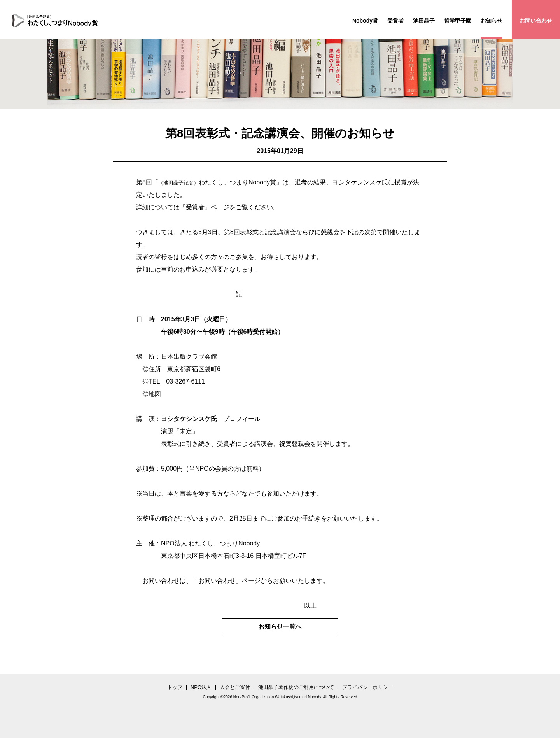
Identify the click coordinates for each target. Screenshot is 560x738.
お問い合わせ (536, 21)
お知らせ (492, 21)
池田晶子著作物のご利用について (296, 687)
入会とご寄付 (235, 687)
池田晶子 (424, 21)
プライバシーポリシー (367, 687)
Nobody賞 (365, 21)
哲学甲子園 (458, 21)
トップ (175, 687)
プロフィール (242, 419)
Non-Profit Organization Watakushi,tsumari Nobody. (278, 697)
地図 (155, 394)
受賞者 (395, 21)
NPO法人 (201, 687)
